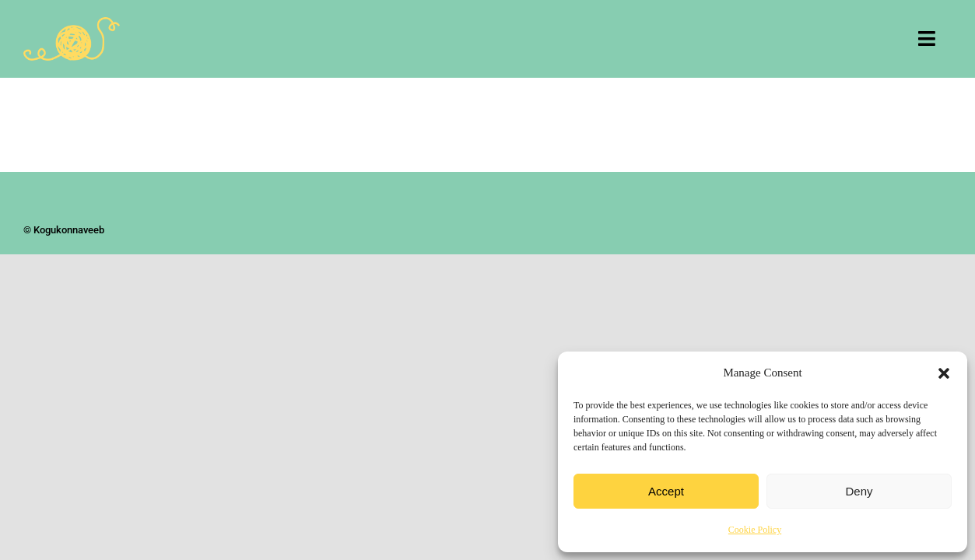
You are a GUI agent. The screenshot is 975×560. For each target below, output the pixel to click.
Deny (859, 491)
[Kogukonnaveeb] (72, 24)
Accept (666, 491)
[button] (944, 373)
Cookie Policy (755, 530)
